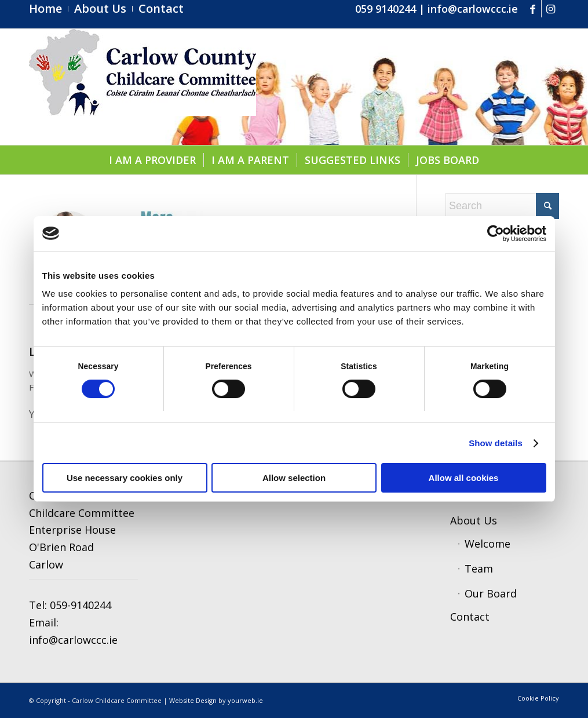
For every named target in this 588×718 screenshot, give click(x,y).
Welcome (487, 544)
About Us (474, 520)
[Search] (502, 206)
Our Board (491, 593)
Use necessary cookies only (125, 478)
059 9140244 (386, 9)
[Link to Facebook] (533, 9)
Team (479, 568)
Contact (470, 617)
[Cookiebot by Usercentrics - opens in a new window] (496, 234)
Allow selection (294, 478)
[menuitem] (49, 9)
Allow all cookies (464, 478)
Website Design (193, 700)
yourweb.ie (245, 700)
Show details (496, 443)
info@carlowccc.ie (473, 9)
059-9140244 (81, 605)
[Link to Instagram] (550, 9)
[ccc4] (143, 87)
